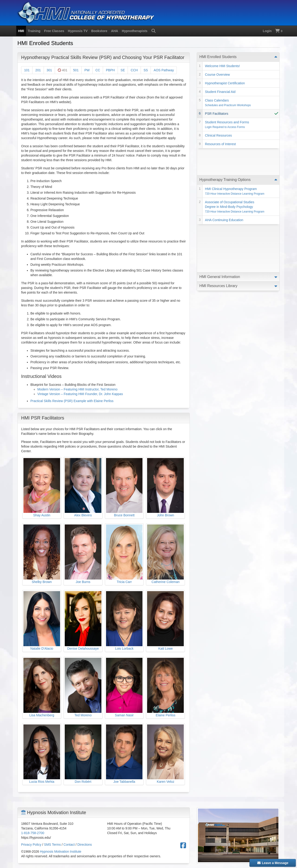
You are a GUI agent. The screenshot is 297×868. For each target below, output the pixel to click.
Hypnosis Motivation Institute (61, 852)
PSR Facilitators (216, 114)
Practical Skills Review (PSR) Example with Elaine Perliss (72, 401)
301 (49, 70)
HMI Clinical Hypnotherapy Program (235, 164)
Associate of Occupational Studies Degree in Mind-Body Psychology (235, 180)
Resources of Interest (220, 144)
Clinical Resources (218, 135)
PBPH (110, 70)
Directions (85, 845)
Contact (69, 845)
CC (98, 70)
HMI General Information (220, 201)
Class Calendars (228, 103)
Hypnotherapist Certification (225, 83)
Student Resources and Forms (227, 124)
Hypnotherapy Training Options (225, 153)
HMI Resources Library (218, 211)
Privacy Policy (31, 845)
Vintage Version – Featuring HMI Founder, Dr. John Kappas (80, 394)
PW (87, 70)
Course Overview (217, 75)
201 (38, 70)
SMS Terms (52, 845)
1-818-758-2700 (33, 833)
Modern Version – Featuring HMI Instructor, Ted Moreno (77, 389)
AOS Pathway (164, 70)
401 (63, 70)
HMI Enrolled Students (218, 57)
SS (146, 70)
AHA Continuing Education (224, 193)
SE (123, 70)
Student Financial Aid (220, 92)
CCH (134, 70)
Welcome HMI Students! (222, 66)
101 (27, 70)
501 (76, 70)
